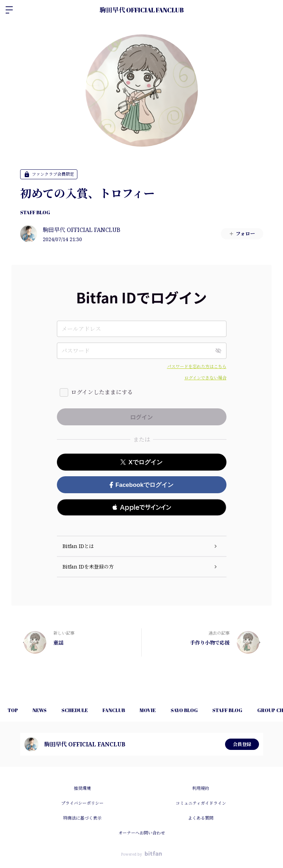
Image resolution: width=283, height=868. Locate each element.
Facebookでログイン (141, 485)
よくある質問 (201, 818)
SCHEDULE (82, 710)
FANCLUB (124, 710)
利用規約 (201, 788)
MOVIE (161, 710)
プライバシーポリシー (82, 803)
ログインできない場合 (205, 378)
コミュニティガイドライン (201, 803)
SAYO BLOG (201, 710)
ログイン (272, 10)
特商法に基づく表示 (82, 818)
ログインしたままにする (102, 392)
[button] (142, 507)
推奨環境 (82, 788)
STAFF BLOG (35, 212)
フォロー (242, 234)
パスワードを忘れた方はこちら (197, 366)
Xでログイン (141, 462)
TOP (14, 710)
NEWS (44, 710)
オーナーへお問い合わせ (142, 833)
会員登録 (242, 744)
